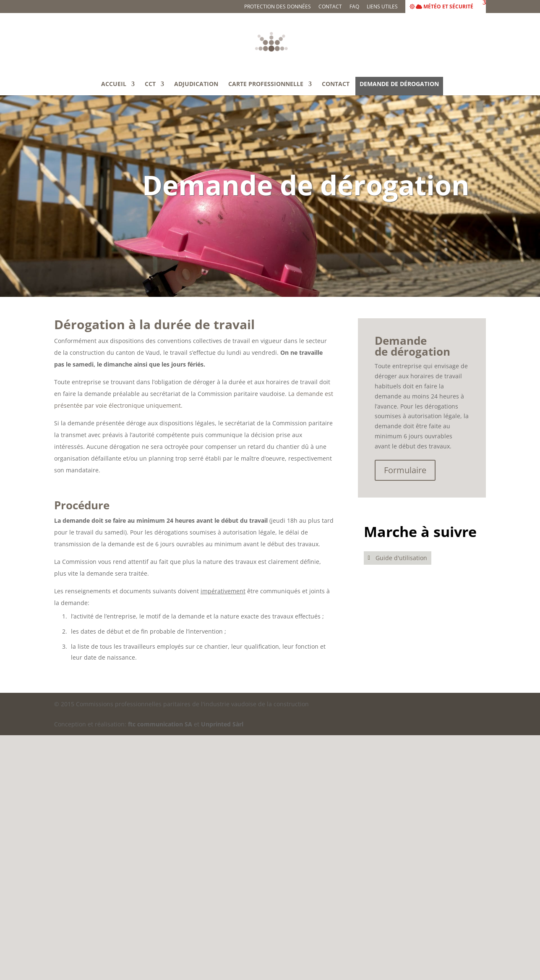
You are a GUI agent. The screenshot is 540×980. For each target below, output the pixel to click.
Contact (330, 7)
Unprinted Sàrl (222, 724)
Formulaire (405, 470)
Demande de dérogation (399, 84)
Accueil (114, 84)
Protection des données (278, 7)
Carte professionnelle (266, 84)
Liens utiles (382, 7)
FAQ (354, 7)
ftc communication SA (160, 724)
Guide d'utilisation (401, 558)
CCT (150, 84)
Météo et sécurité (441, 7)
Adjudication (196, 84)
